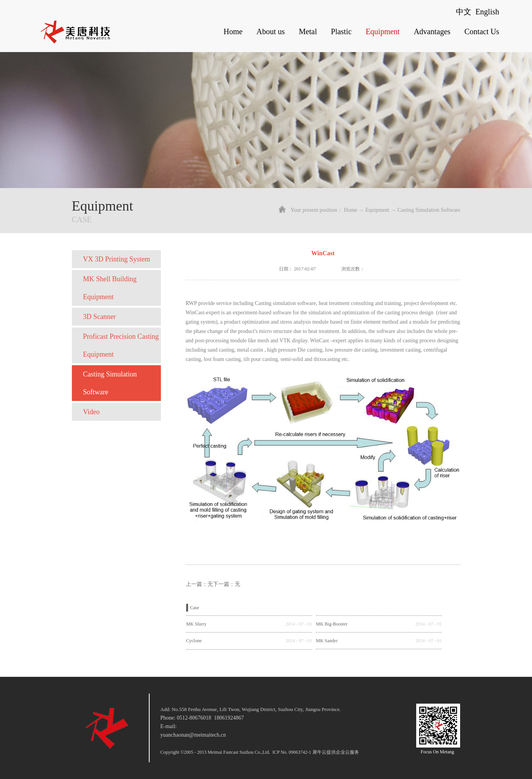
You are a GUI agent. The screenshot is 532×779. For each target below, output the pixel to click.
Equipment (377, 210)
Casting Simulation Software (429, 210)
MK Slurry (196, 624)
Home (233, 31)
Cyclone (194, 641)
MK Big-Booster (332, 624)
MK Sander (327, 641)
